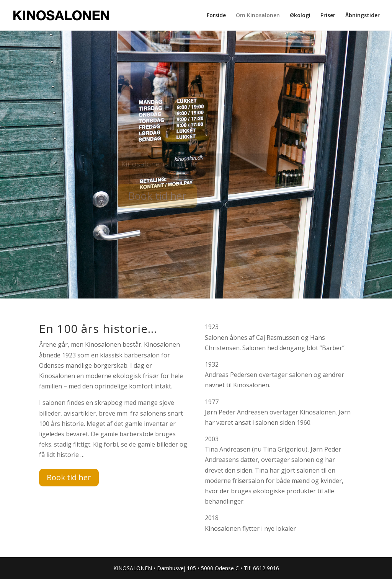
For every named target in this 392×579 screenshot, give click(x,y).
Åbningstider (363, 16)
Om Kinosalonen (258, 16)
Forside (216, 16)
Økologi (300, 16)
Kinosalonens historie (159, 166)
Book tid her (157, 198)
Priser (328, 16)
